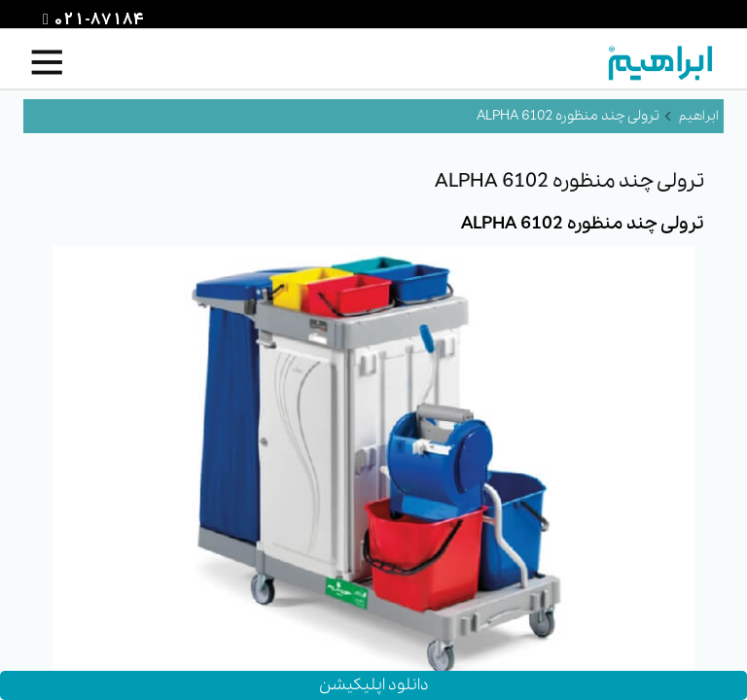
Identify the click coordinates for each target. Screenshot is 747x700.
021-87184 (96, 20)
